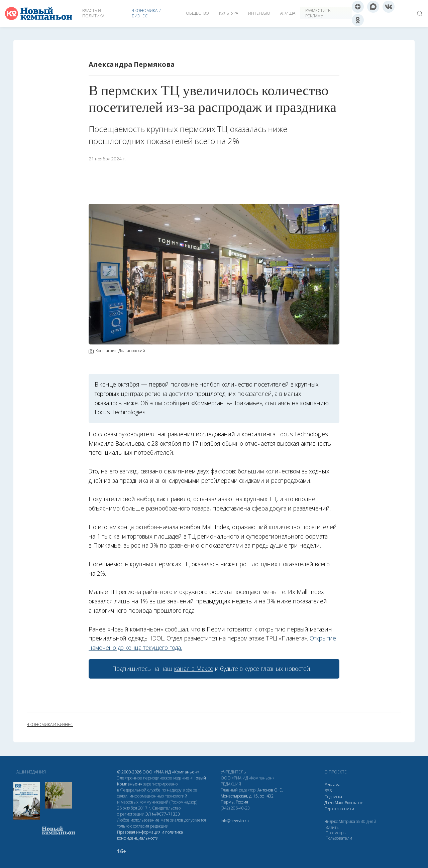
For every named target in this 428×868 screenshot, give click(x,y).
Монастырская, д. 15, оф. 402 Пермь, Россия (247, 799)
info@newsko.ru (235, 821)
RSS (328, 791)
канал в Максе (194, 669)
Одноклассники (339, 809)
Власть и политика (93, 13)
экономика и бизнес (50, 725)
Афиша (288, 13)
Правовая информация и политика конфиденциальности (150, 835)
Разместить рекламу (318, 13)
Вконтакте (354, 803)
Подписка (333, 797)
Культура (229, 13)
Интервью (259, 13)
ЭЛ (163, 814)
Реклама (332, 785)
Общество (197, 13)
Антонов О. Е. (270, 790)
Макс (339, 803)
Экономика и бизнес (147, 13)
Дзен (329, 803)
